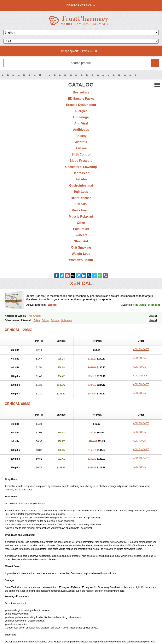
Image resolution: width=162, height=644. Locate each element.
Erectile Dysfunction (81, 105)
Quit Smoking (81, 248)
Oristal (37, 320)
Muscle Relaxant (81, 217)
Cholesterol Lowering (81, 167)
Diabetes (81, 179)
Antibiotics (81, 130)
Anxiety (81, 136)
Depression (81, 173)
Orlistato (55, 320)
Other (81, 223)
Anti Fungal (81, 117)
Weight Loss (81, 254)
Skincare (81, 235)
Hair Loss (81, 192)
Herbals (81, 204)
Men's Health (81, 210)
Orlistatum (66, 320)
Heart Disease (81, 198)
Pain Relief (81, 229)
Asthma (81, 148)
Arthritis (81, 142)
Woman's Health (81, 260)
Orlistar (46, 320)
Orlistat (53, 305)
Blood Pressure (81, 161)
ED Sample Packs (81, 99)
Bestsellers (81, 92)
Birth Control (81, 154)
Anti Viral (81, 123)
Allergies (81, 111)
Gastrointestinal (81, 185)
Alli (30, 316)
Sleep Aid (81, 241)
